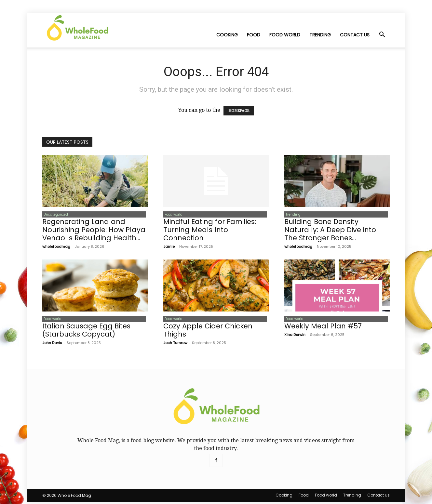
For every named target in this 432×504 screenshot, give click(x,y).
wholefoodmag (56, 247)
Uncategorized (54, 215)
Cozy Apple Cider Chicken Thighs (208, 332)
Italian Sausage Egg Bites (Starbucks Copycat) (86, 332)
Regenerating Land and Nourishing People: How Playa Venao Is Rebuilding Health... (94, 231)
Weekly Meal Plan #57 (323, 328)
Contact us (355, 35)
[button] (382, 35)
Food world (285, 35)
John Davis (52, 345)
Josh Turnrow (175, 345)
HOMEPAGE (239, 111)
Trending (320, 35)
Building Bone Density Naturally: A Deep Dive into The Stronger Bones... (330, 231)
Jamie (169, 247)
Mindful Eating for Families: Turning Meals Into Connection (210, 231)
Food (254, 35)
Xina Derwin (295, 337)
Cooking (227, 35)
